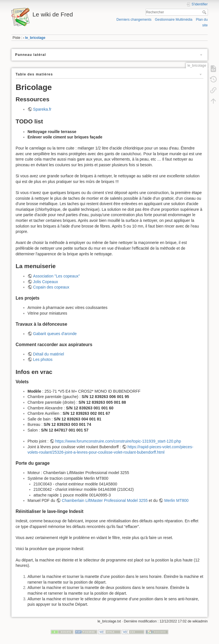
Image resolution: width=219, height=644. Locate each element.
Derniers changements (134, 20)
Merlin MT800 (176, 500)
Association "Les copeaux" (57, 276)
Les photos (43, 359)
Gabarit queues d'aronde (55, 334)
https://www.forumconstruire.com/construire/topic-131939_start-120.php (118, 441)
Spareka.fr (42, 109)
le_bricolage (35, 38)
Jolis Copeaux (46, 282)
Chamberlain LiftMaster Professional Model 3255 (105, 500)
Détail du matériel (49, 354)
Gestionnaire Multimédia (174, 20)
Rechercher (205, 12)
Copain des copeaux (51, 287)
